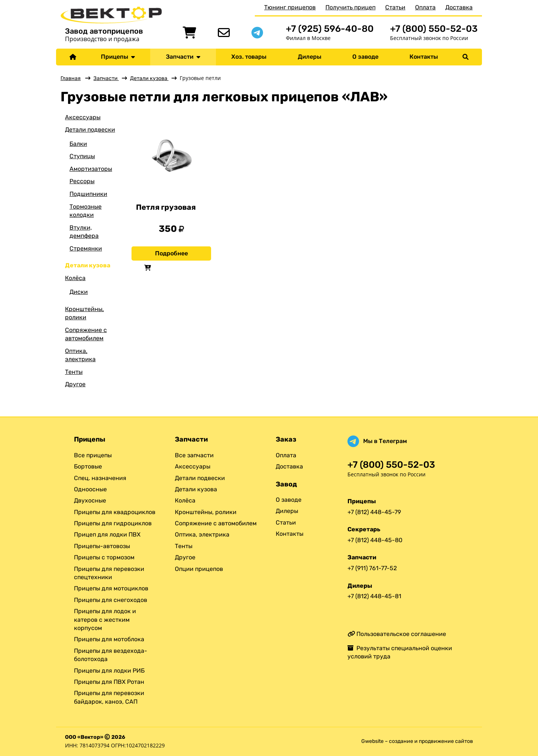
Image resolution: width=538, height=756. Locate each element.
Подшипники (88, 194)
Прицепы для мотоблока (109, 639)
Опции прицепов (199, 569)
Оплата (425, 7)
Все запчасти (194, 455)
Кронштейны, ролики (84, 313)
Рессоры (82, 181)
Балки (78, 144)
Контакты (424, 57)
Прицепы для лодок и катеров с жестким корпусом (105, 620)
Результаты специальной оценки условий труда (400, 652)
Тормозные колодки (86, 211)
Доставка (459, 7)
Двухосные (90, 500)
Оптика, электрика (80, 355)
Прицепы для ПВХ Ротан (109, 682)
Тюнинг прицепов (290, 7)
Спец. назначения (100, 478)
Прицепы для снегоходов (111, 600)
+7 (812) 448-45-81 (374, 596)
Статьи (395, 7)
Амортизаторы (91, 169)
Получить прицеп (350, 7)
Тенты (74, 372)
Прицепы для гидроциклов (113, 523)
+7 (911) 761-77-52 (372, 568)
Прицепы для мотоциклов (111, 588)
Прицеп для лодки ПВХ (107, 534)
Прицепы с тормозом (104, 557)
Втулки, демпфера (84, 232)
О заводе (365, 57)
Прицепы (118, 57)
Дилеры (310, 57)
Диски (79, 292)
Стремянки (86, 248)
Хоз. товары (249, 57)
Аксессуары (83, 117)
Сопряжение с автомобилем (86, 334)
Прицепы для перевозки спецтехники (109, 573)
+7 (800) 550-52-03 (434, 29)
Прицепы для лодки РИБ (109, 671)
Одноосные (90, 489)
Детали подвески (90, 130)
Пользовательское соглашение (397, 634)
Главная (71, 78)
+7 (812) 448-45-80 (375, 540)
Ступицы (82, 156)
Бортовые (88, 466)
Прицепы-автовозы (102, 546)
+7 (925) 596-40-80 (330, 29)
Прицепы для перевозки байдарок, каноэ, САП (109, 697)
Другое (75, 384)
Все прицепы (93, 455)
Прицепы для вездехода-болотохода (111, 655)
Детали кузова (149, 78)
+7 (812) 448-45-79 (374, 512)
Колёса (75, 278)
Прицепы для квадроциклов (115, 512)
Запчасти (183, 57)
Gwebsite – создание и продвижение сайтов (417, 741)
